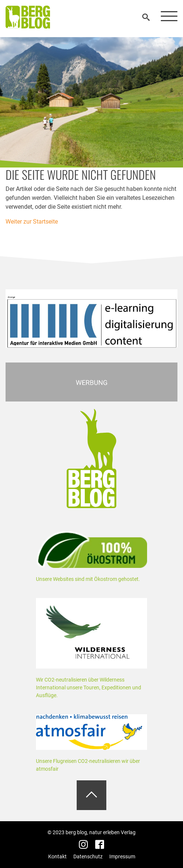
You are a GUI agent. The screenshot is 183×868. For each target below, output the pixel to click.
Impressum (122, 856)
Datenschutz (88, 856)
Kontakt (57, 856)
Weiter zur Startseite (32, 222)
